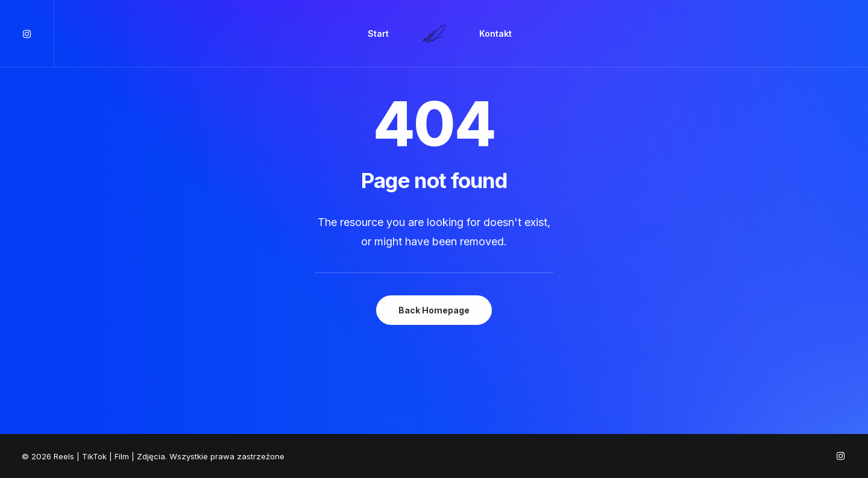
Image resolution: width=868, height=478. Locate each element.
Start (378, 33)
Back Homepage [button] (434, 310)
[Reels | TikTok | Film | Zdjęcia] (434, 34)
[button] (38, 34)
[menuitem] (38, 34)
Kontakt (495, 33)
